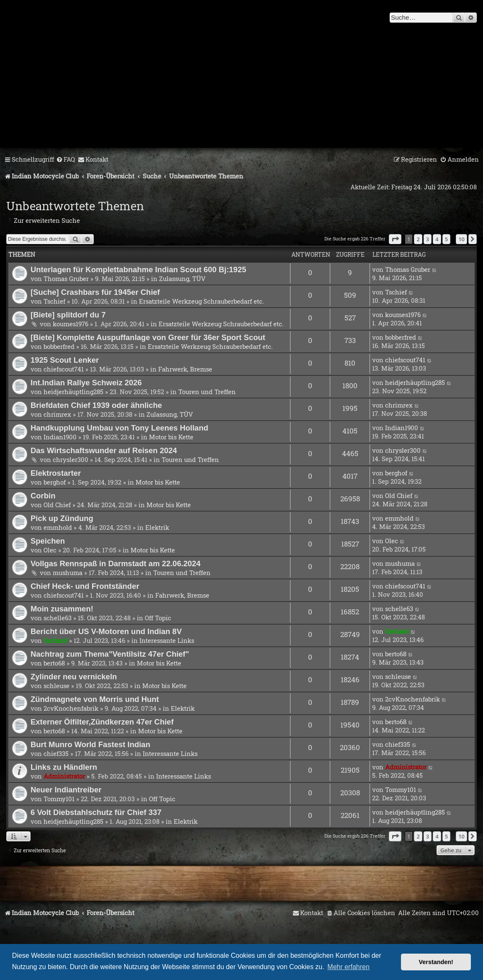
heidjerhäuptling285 (73, 392)
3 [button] (428, 239)
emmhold (58, 527)
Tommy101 (59, 799)
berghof (55, 482)
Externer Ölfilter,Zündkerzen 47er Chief (102, 722)
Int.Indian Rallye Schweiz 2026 (86, 383)
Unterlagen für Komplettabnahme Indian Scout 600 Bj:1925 (138, 269)
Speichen (48, 541)
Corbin (43, 496)
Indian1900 (60, 437)
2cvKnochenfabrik (71, 708)
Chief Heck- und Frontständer (85, 586)
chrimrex (57, 414)
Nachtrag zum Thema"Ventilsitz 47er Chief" (110, 654)
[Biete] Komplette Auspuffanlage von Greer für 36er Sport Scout (148, 337)
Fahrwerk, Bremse (185, 369)
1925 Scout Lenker (65, 360)
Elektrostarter (56, 473)
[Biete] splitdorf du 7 (68, 315)
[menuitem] (66, 160)
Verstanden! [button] (436, 962)
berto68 (54, 663)
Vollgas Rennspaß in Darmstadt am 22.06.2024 (116, 563)
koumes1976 (71, 324)
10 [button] (461, 239)
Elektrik (157, 527)
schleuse (57, 686)
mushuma (68, 573)
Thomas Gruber (66, 279)
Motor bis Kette (171, 437)
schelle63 (58, 618)
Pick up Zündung (62, 518)
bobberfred (59, 346)
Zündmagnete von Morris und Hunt (95, 699)
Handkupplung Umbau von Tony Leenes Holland (119, 428)
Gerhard (55, 640)
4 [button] (437, 239)
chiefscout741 (64, 369)
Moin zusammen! (62, 609)
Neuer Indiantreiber (66, 790)
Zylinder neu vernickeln (74, 677)
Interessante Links (167, 640)
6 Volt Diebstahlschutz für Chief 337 (96, 812)
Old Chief (57, 505)
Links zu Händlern (64, 767)
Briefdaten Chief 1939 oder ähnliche (96, 405)
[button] (395, 239)
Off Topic (158, 618)
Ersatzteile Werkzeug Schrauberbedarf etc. (202, 301)
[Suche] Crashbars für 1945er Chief (95, 292)
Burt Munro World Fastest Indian (90, 744)
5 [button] (446, 239)
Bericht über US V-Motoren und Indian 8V (106, 631)
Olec (50, 550)
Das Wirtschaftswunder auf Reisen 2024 (104, 450)
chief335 (56, 753)
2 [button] (418, 239)
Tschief (54, 301)
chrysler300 (71, 459)
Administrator (64, 776)
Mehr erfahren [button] (348, 967)
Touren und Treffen (207, 392)
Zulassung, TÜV (182, 279)
